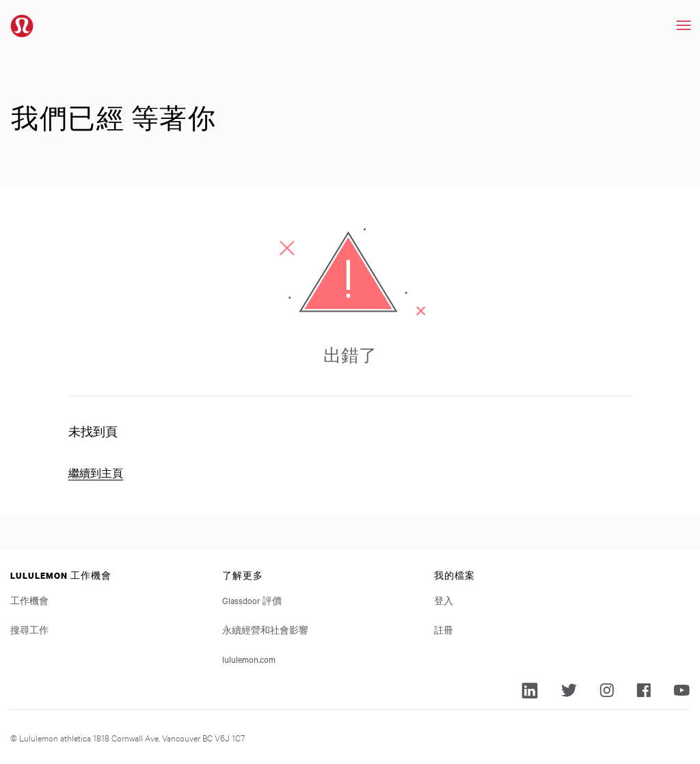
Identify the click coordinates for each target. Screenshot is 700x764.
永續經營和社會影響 (265, 629)
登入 (444, 600)
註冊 (444, 629)
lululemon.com (249, 659)
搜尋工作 (29, 629)
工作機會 (29, 600)
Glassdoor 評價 (252, 600)
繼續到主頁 (96, 473)
